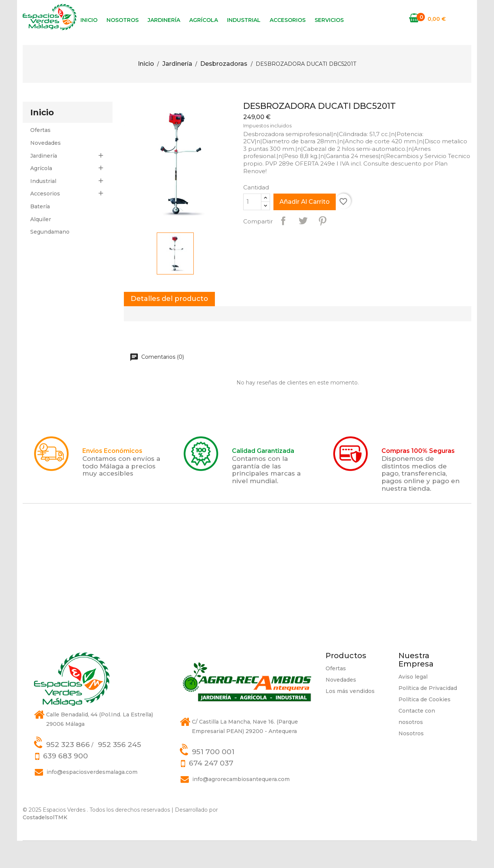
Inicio (89, 20)
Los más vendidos (350, 718)
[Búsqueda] (401, 57)
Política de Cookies (425, 727)
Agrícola (204, 20)
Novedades (46, 170)
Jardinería (164, 20)
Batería (40, 234)
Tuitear (303, 248)
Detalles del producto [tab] (169, 326)
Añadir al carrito (305, 229)
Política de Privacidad (428, 715)
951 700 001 (213, 779)
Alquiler (41, 246)
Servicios (329, 20)
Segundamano (50, 259)
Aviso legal (413, 704)
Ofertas (40, 157)
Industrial (244, 20)
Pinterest (323, 248)
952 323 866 (68, 772)
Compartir (283, 248)
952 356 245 (120, 772)
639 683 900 (66, 783)
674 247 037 (211, 790)
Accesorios (288, 20)
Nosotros (123, 20)
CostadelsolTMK (45, 845)
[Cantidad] (252, 229)
